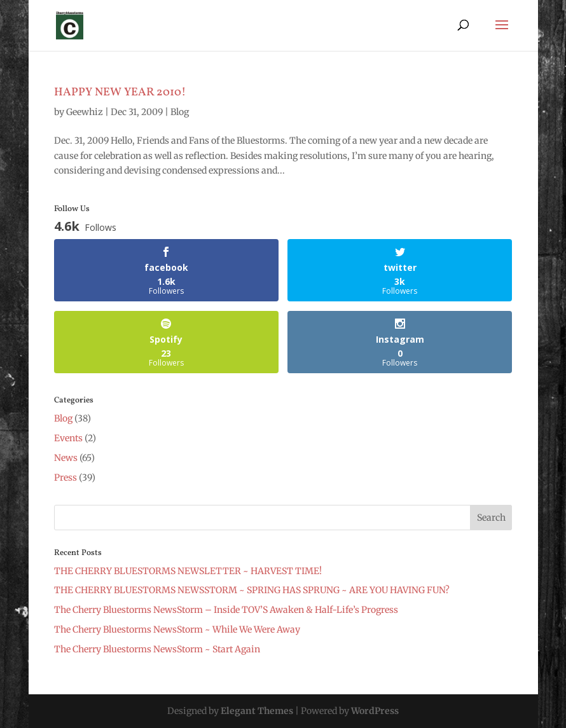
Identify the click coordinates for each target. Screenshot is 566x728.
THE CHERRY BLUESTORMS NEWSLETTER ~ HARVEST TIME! (188, 571)
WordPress (375, 711)
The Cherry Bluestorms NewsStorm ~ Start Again (157, 649)
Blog (180, 112)
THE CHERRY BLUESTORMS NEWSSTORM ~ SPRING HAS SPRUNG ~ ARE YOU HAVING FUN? (252, 590)
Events (68, 438)
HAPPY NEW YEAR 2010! (120, 93)
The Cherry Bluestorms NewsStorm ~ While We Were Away (177, 629)
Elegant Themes (257, 711)
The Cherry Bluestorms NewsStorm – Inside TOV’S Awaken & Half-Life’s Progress (226, 610)
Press (66, 477)
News (66, 458)
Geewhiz (85, 112)
